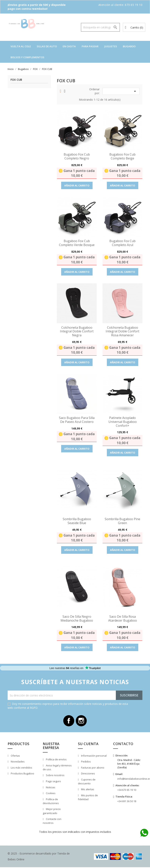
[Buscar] (100, 27)
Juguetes (111, 46)
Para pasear (90, 46)
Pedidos (86, 762)
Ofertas (15, 756)
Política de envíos (56, 760)
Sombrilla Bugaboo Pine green (122, 521)
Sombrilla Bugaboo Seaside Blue (77, 521)
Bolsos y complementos (27, 57)
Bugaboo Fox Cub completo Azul (122, 243)
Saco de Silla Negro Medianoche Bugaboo (77, 618)
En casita (69, 46)
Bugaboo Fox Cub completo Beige (122, 156)
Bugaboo (129, 46)
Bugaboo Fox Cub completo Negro (77, 156)
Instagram (82, 721)
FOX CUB (16, 80)
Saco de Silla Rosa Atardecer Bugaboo (123, 618)
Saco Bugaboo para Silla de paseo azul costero (77, 420)
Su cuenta (88, 744)
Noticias (50, 788)
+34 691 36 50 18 (127, 802)
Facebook (68, 721)
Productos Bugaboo (22, 774)
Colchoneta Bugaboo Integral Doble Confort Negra (77, 331)
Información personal (94, 756)
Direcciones (88, 774)
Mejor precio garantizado (52, 812)
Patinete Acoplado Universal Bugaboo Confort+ (123, 422)
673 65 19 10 (134, 5)
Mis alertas (87, 790)
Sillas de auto (47, 46)
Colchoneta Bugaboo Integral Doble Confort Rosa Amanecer (122, 331)
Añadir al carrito (77, 185)
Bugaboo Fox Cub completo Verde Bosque (77, 243)
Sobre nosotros (55, 776)
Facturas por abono (92, 768)
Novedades (17, 762)
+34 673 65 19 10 (127, 791)
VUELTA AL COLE (21, 46)
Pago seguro (53, 782)
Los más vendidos (21, 768)
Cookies (50, 794)
